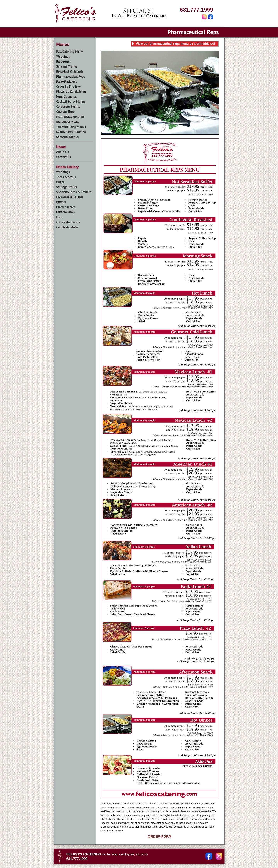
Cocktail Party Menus (71, 102)
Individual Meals (68, 122)
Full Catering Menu (70, 51)
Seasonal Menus (67, 137)
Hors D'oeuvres (66, 97)
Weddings (63, 56)
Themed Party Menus (71, 127)
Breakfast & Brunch (70, 71)
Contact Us (64, 157)
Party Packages (67, 82)
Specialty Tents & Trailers (74, 192)
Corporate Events (68, 107)
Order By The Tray (68, 87)
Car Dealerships (67, 227)
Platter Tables (66, 207)
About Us (62, 152)
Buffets (61, 202)
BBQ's (60, 182)
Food (60, 217)
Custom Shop (65, 112)
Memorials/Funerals (70, 117)
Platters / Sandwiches (71, 92)
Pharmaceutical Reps (71, 76)
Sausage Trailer (67, 66)
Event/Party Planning (71, 132)
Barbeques (64, 61)
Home (61, 147)
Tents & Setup (66, 177)
